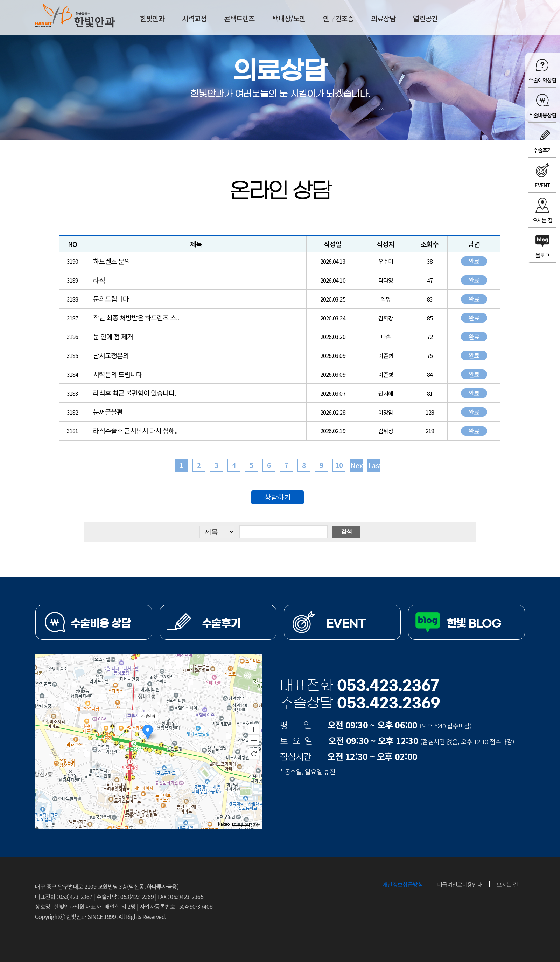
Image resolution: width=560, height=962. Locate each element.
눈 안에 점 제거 (113, 337)
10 (339, 465)
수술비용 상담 (101, 623)
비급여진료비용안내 (460, 884)
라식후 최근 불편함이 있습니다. (135, 393)
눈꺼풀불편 (108, 412)
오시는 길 (542, 220)
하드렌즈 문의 (112, 261)
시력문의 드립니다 (118, 374)
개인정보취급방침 (403, 884)
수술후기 (543, 150)
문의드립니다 (111, 299)
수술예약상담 (542, 80)
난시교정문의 (111, 355)
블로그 (542, 255)
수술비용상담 (542, 115)
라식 (99, 280)
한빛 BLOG (474, 623)
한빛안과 (75, 16)
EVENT (542, 185)
